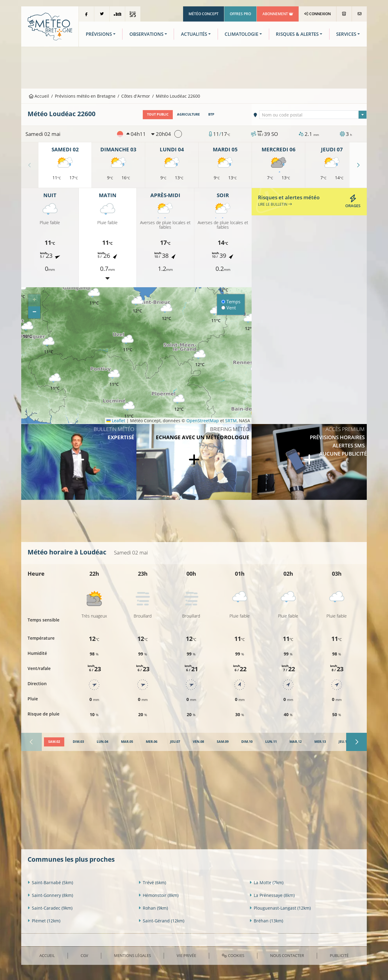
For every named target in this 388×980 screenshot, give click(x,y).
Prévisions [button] (99, 34)
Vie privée (186, 955)
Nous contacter (287, 955)
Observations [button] (146, 34)
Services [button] (346, 34)
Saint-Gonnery (50, 895)
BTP (211, 114)
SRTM (231, 421)
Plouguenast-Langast (280, 908)
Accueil (39, 96)
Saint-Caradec (50, 908)
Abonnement (278, 14)
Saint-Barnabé (50, 882)
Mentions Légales (132, 955)
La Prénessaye (272, 895)
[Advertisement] (194, 67)
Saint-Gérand (161, 921)
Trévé (152, 882)
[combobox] (313, 115)
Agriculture (188, 114)
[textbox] (313, 115)
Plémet (44, 921)
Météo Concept (204, 14)
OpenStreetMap (203, 421)
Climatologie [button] (241, 34)
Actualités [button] (194, 34)
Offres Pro (240, 14)
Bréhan (266, 921)
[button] (55, 382)
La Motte (266, 882)
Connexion (318, 14)
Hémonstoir (159, 895)
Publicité (339, 955)
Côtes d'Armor (136, 96)
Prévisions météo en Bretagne (85, 96)
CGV (84, 955)
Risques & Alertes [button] (297, 34)
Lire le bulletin (275, 204)
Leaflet (116, 421)
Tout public (158, 114)
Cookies (233, 955)
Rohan (153, 908)
